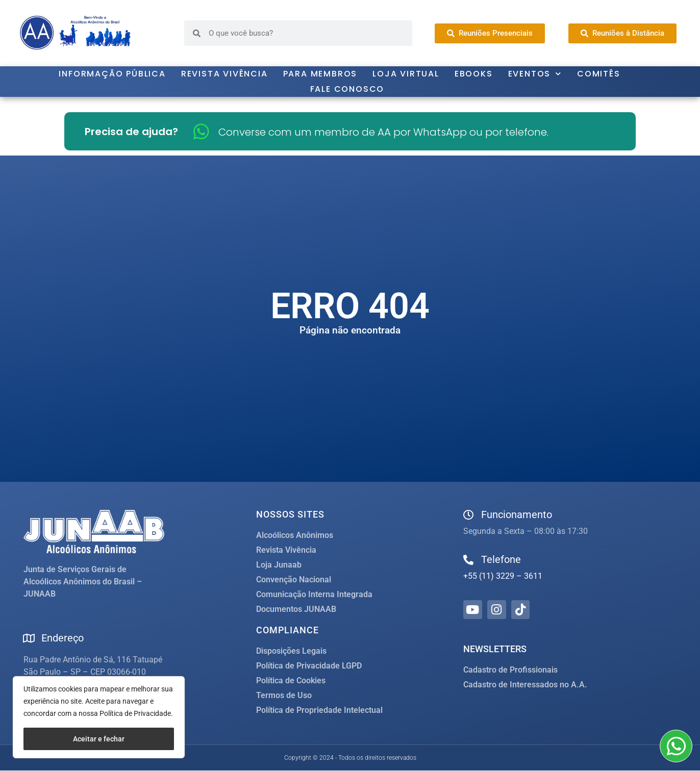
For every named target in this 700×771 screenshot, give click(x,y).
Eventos (535, 74)
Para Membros (320, 74)
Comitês (599, 74)
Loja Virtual (406, 74)
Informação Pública (112, 74)
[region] (99, 717)
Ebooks (474, 74)
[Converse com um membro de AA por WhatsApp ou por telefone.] (201, 131)
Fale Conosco (347, 89)
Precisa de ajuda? (131, 132)
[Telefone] (468, 560)
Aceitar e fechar (99, 739)
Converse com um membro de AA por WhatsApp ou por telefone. (383, 132)
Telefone (501, 559)
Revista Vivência (224, 74)
